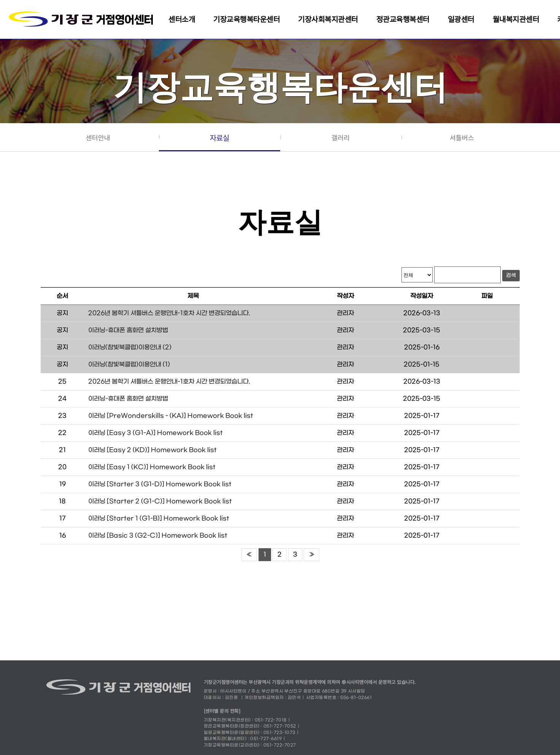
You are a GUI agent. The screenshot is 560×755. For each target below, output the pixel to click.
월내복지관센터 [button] (516, 19)
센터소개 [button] (182, 19)
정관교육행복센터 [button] (403, 19)
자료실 (220, 138)
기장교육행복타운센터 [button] (247, 19)
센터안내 (98, 138)
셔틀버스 (462, 138)
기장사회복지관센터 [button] (328, 19)
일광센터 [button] (461, 19)
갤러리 (341, 138)
